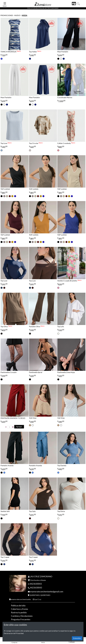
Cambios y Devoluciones (22, 616)
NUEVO (17, 15)
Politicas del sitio (18, 606)
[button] (78, 4)
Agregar (19, 427)
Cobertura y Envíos (19, 609)
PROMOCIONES (7, 15)
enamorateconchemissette (21, 599)
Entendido (77, 638)
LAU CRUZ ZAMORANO (41, 576)
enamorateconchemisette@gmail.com (47, 592)
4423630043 (36, 584)
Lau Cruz (38, 599)
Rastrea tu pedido (19, 612)
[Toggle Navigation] (5, 3)
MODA (25, 15)
